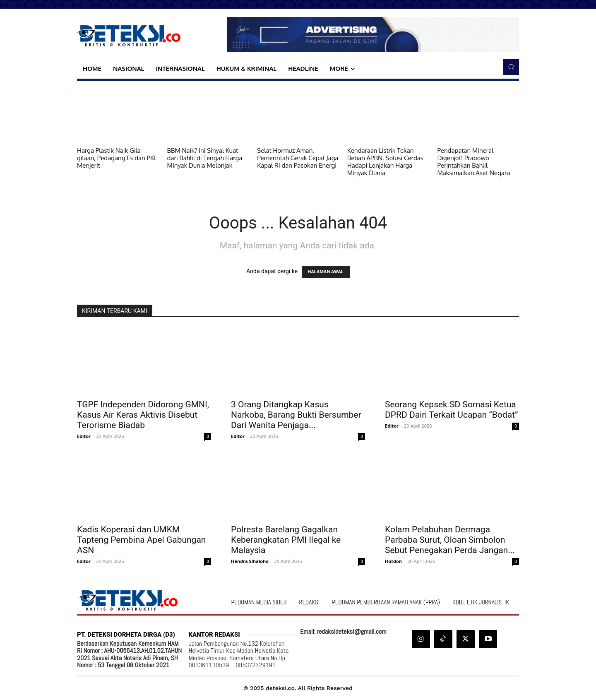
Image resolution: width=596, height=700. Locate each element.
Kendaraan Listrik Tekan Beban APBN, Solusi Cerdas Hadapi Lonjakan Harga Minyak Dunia (385, 162)
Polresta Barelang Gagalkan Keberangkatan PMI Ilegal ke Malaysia (286, 540)
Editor (84, 436)
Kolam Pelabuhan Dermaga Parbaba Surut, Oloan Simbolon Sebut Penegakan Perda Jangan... (450, 540)
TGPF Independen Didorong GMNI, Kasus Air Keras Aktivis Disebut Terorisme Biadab (143, 415)
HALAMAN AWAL (326, 272)
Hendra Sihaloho (250, 561)
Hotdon (393, 561)
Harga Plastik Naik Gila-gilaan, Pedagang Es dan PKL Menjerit (117, 158)
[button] (511, 67)
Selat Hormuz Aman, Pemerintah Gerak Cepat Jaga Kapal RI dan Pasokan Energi (298, 158)
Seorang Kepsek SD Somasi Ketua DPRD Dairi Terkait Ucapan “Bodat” (452, 410)
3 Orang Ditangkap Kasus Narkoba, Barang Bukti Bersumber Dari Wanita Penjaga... (296, 415)
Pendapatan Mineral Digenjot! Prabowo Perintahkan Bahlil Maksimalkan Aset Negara (473, 162)
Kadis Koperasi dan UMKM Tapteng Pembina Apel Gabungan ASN (141, 540)
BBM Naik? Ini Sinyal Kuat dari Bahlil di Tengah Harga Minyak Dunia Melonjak (205, 158)
